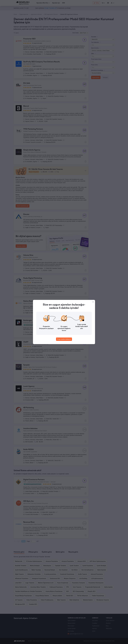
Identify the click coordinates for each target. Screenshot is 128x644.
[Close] (93, 302)
